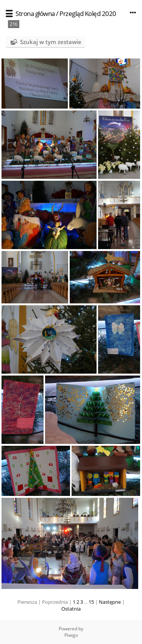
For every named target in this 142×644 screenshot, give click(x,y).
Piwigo (71, 635)
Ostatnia (71, 609)
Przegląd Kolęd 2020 (88, 13)
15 (91, 602)
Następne (110, 602)
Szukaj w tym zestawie (51, 42)
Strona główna (35, 13)
